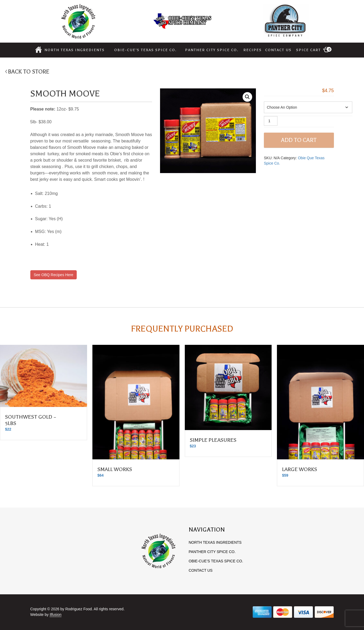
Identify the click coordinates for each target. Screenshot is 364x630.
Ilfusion (55, 615)
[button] (247, 97)
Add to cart (299, 140)
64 (101, 475)
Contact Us (278, 50)
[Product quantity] (271, 121)
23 (193, 446)
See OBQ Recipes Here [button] (54, 275)
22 (8, 429)
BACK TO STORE (29, 72)
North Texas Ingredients (75, 50)
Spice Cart (314, 50)
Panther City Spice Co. (212, 50)
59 (285, 475)
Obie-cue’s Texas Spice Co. (145, 50)
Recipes (253, 50)
